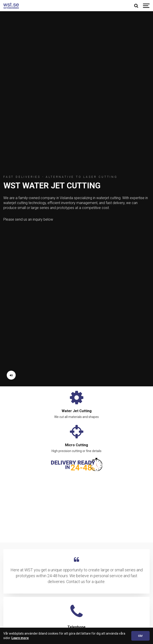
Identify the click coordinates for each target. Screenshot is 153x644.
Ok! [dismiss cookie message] (140, 636)
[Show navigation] (146, 6)
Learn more (20, 638)
